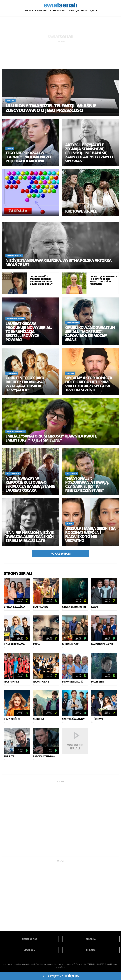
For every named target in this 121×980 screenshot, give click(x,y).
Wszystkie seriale (75, 747)
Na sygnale (72, 473)
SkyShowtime (73, 323)
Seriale (29, 10)
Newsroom (30, 950)
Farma (10, 148)
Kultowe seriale (81, 211)
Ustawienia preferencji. (56, 964)
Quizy (94, 10)
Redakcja (91, 939)
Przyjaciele (12, 373)
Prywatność (70, 964)
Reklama (91, 950)
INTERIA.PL (91, 964)
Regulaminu (41, 964)
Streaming (59, 10)
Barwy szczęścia (14, 256)
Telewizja (73, 10)
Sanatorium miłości (16, 431)
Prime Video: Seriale (15, 319)
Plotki (85, 10)
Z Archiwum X (13, 473)
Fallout (70, 373)
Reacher (10, 101)
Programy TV (43, 10)
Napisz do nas (30, 939)
